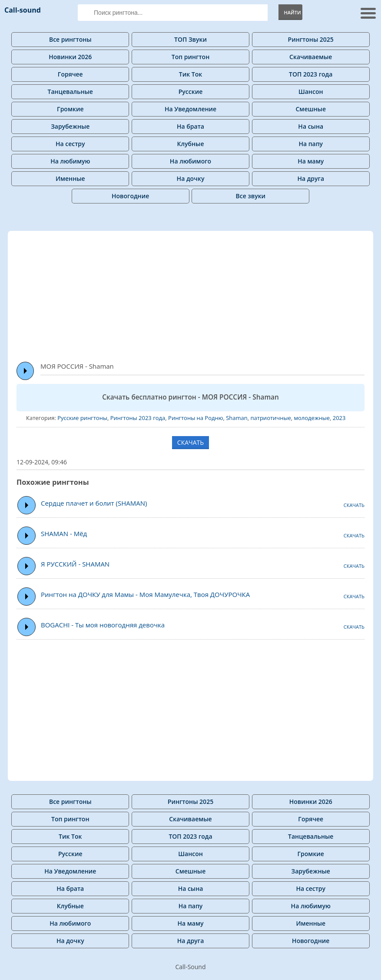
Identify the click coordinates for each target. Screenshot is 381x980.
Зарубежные (70, 126)
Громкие (70, 109)
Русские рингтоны (82, 418)
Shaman (237, 418)
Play (25, 371)
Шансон (311, 92)
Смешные (311, 109)
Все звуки (251, 196)
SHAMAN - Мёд (64, 533)
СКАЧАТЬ (190, 442)
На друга (311, 178)
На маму (311, 161)
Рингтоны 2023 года (138, 418)
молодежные (312, 418)
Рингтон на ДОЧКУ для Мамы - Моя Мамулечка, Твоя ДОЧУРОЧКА (145, 594)
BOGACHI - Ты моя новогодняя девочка (103, 625)
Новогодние (130, 196)
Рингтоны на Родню (195, 418)
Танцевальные (70, 92)
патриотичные (271, 418)
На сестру (70, 144)
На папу (311, 144)
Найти (292, 12)
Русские (191, 92)
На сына (311, 126)
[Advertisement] (199, 292)
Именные (70, 178)
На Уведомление (190, 109)
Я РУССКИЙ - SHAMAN (75, 564)
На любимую (70, 161)
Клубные (191, 144)
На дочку (191, 178)
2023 (339, 418)
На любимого (190, 161)
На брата (190, 126)
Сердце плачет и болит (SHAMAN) (94, 503)
